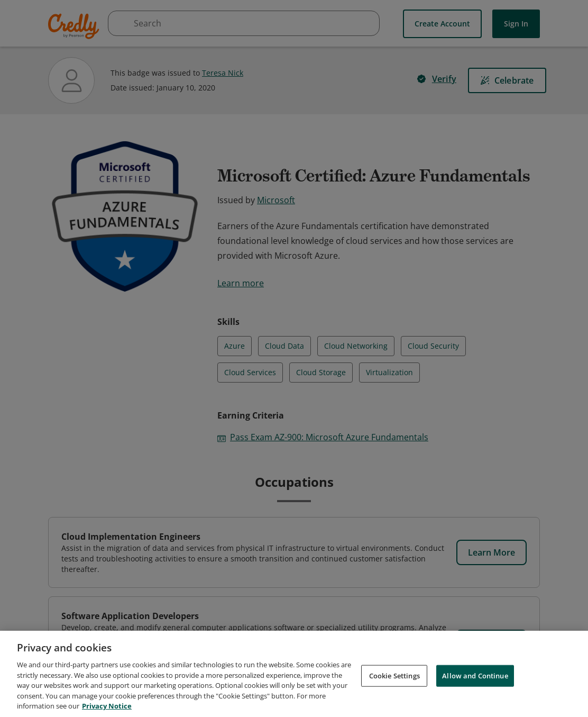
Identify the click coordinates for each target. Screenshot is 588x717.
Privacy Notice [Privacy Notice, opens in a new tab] (107, 706)
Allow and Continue (475, 675)
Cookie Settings (394, 675)
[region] (294, 674)
